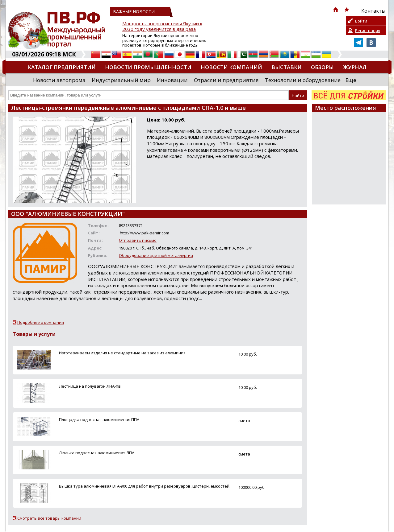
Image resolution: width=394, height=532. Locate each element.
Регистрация (368, 31)
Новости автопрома (59, 80)
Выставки (287, 67)
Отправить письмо (138, 240)
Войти (361, 21)
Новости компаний (231, 67)
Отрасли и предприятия (226, 80)
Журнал (355, 67)
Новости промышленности (148, 67)
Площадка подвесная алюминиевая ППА (99, 419)
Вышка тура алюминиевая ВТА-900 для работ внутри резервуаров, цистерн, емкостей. (145, 486)
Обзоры (322, 67)
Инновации (172, 80)
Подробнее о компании (41, 322)
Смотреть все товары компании (49, 518)
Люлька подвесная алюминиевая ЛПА (97, 453)
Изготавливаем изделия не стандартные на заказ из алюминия (122, 353)
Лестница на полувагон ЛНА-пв (90, 386)
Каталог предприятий (62, 67)
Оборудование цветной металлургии (156, 255)
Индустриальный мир (121, 80)
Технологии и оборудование (303, 80)
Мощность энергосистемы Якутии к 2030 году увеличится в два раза (162, 26)
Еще (351, 80)
